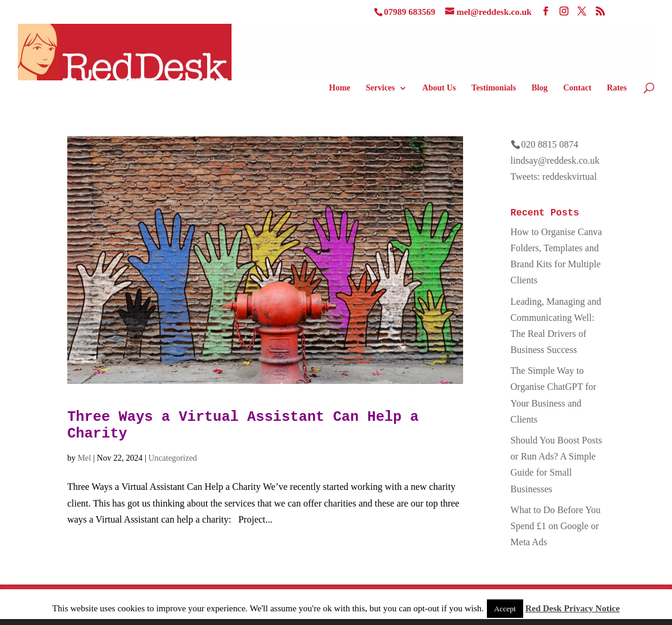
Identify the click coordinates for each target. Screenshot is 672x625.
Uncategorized (173, 458)
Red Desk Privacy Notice (572, 608)
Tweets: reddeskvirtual (554, 176)
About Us (439, 88)
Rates (617, 88)
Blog (540, 88)
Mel (84, 458)
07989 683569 (410, 12)
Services (381, 88)
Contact (577, 88)
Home (340, 88)
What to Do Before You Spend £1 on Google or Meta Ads (556, 526)
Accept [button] (505, 609)
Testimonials (494, 88)
